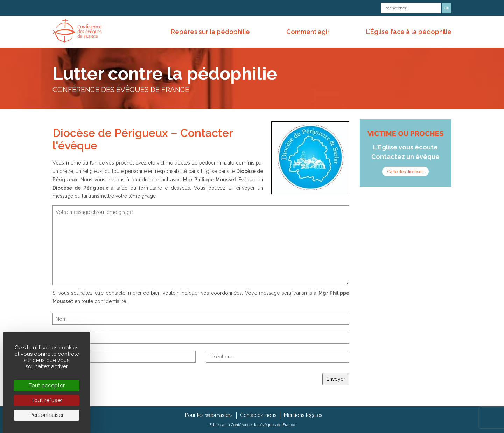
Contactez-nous (258, 415)
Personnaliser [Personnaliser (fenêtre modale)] (47, 415)
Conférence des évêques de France (263, 425)
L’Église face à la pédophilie (409, 32)
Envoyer (336, 379)
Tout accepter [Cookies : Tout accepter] (47, 386)
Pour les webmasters (209, 415)
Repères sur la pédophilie (210, 32)
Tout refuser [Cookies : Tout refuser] (47, 400)
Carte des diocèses (405, 172)
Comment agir (308, 32)
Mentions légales (303, 415)
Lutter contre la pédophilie (165, 74)
